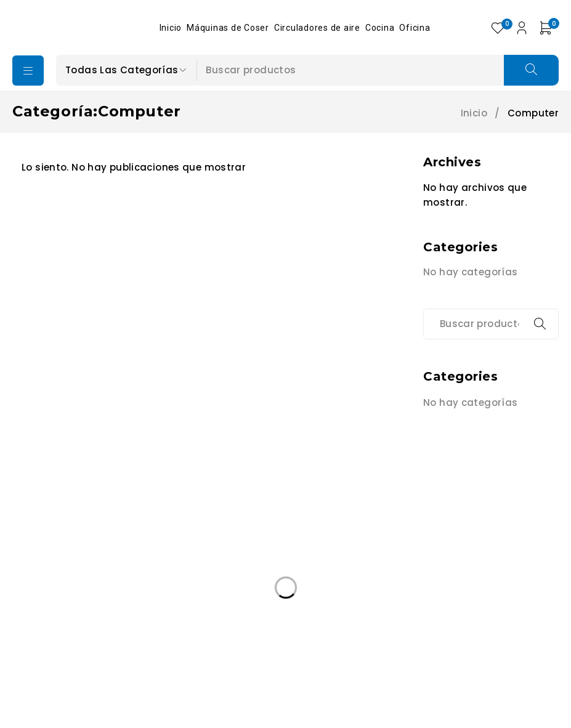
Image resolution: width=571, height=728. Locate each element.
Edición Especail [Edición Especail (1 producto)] (61, 646)
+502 (51, 568)
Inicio (474, 113)
